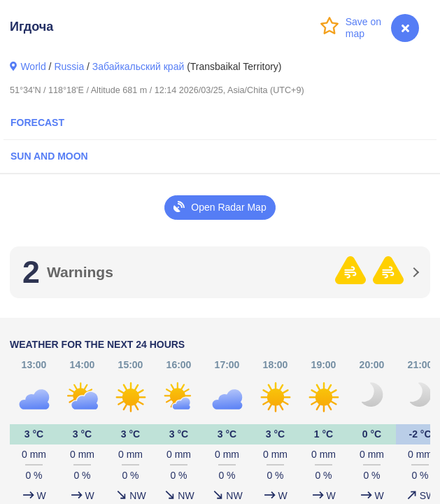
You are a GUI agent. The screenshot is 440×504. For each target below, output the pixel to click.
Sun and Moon (49, 156)
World (33, 66)
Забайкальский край (138, 66)
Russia (69, 66)
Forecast (37, 122)
